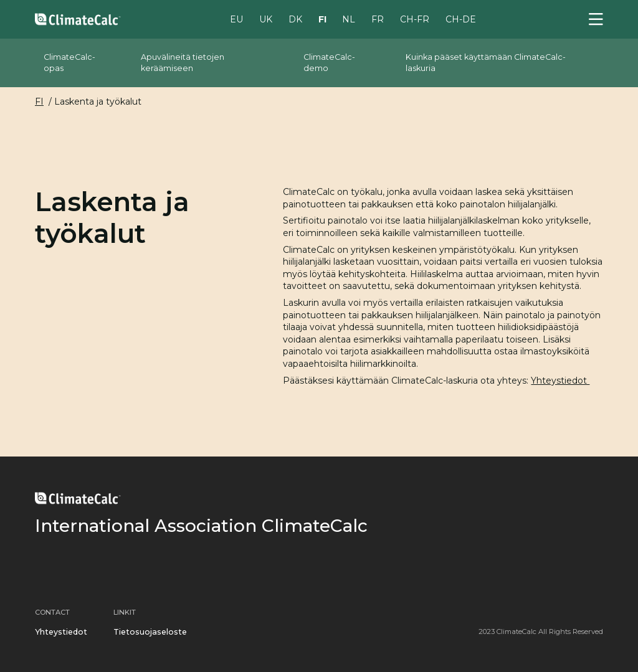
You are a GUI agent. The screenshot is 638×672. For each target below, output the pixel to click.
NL (349, 19)
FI (322, 19)
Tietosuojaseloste (150, 632)
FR (378, 19)
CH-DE (461, 19)
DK (295, 19)
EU (236, 19)
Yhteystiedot (560, 381)
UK (266, 19)
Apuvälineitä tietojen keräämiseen (183, 63)
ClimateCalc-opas (69, 63)
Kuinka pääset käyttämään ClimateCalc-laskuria (486, 63)
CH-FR (415, 19)
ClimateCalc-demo (329, 63)
